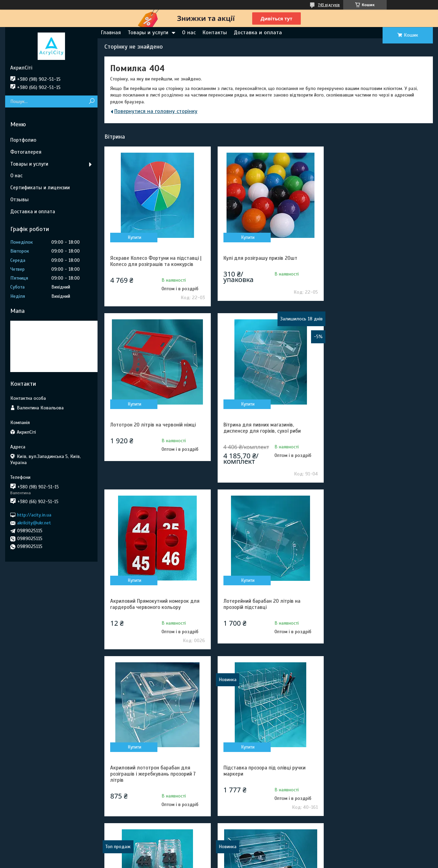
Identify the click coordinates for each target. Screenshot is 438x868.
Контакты (215, 33)
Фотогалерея (26, 152)
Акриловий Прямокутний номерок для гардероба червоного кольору (267, 428)
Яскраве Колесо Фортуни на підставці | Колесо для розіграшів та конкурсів (156, 261)
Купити (134, 238)
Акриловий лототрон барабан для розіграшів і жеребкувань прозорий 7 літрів (153, 607)
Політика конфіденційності (255, 861)
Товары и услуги (148, 33)
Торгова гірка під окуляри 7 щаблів (151, 768)
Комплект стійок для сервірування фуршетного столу (263, 771)
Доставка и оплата (258, 33)
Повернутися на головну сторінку (156, 111)
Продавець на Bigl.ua (219, 855)
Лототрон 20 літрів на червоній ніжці (376, 258)
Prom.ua (251, 849)
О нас (189, 33)
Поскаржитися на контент (202, 861)
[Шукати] (92, 101)
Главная (111, 33)
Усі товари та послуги (397, 832)
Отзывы (20, 200)
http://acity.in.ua (34, 515)
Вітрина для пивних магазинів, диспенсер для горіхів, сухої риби (149, 428)
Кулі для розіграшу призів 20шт (259, 258)
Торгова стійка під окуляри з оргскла (377, 768)
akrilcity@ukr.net (34, 523)
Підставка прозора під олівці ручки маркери (263, 604)
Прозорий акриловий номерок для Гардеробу (374, 604)
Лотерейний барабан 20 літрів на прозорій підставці (372, 428)
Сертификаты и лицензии (40, 188)
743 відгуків (329, 5)
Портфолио (23, 140)
